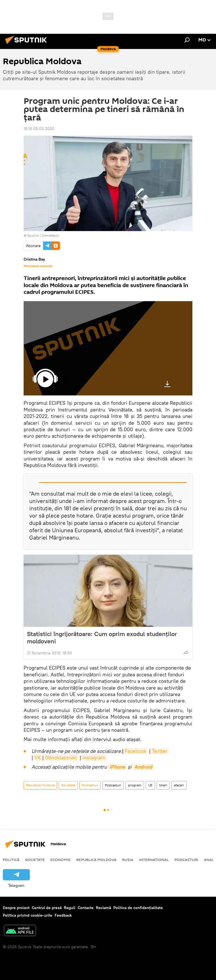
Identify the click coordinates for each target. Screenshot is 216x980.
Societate (68, 785)
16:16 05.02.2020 (39, 129)
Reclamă (103, 908)
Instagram (94, 758)
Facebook (136, 751)
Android (143, 767)
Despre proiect (16, 908)
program (135, 785)
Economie (60, 860)
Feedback (63, 915)
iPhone (117, 767)
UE (150, 785)
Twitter (160, 751)
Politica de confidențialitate (138, 908)
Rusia (128, 860)
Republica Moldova (40, 785)
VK (38, 758)
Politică (11, 860)
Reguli (70, 908)
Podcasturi (90, 785)
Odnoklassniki (61, 758)
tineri (163, 785)
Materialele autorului (38, 266)
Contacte (86, 908)
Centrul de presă (47, 908)
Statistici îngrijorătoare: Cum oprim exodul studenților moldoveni (102, 637)
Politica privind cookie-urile (28, 915)
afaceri (179, 785)
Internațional (154, 860)
